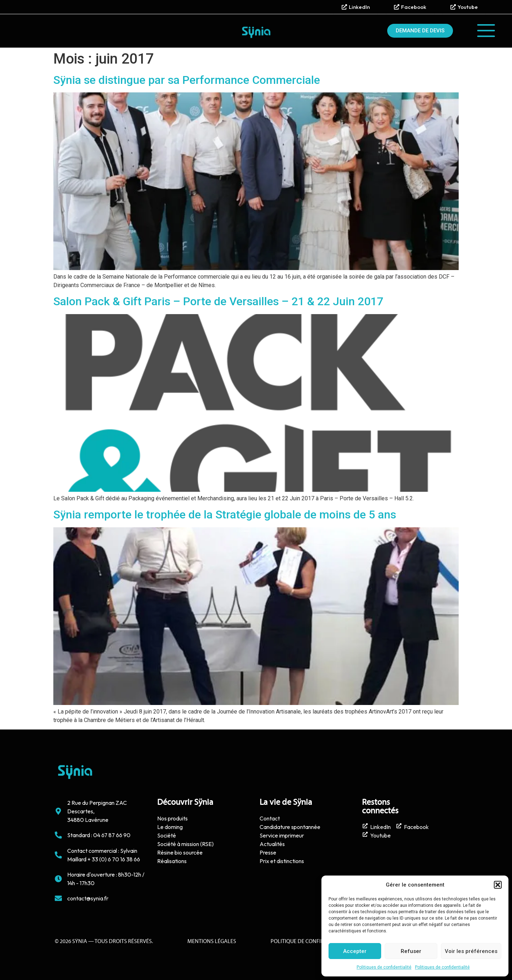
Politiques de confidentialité (384, 967)
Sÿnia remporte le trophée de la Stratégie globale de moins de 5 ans (225, 515)
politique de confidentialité (310, 942)
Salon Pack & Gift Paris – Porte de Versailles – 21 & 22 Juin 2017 (218, 301)
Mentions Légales (212, 942)
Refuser (411, 951)
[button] (498, 885)
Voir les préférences (471, 951)
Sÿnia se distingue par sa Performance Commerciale (187, 80)
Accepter (355, 951)
